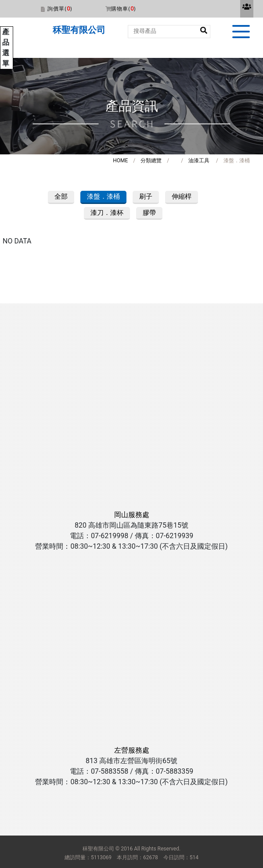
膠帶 (149, 213)
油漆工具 (199, 161)
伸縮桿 (182, 196)
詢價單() (60, 9)
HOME (120, 161)
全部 (61, 196)
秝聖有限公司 (79, 30)
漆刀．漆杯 (107, 213)
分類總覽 (151, 161)
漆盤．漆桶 (103, 196)
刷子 (146, 196)
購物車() (123, 9)
